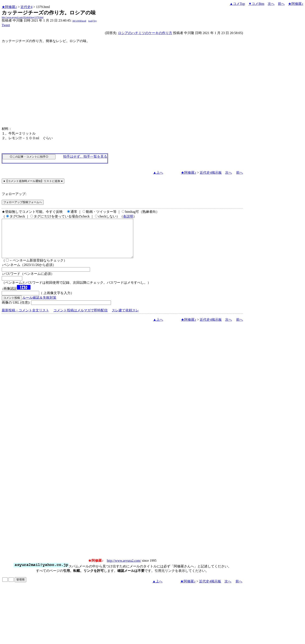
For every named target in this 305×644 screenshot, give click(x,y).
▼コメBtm (256, 4)
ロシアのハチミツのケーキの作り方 (145, 33)
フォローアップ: (14, 194)
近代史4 (26, 7)
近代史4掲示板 (211, 173)
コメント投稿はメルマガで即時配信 (80, 318)
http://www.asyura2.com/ (124, 568)
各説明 (128, 216)
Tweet (6, 25)
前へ (281, 4)
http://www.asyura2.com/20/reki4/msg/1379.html (23, 17)
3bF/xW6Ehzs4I (79, 21)
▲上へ (158, 173)
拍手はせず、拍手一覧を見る (85, 156)
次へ (271, 4)
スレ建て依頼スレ (125, 318)
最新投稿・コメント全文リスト (25, 318)
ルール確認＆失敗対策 (39, 305)
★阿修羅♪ (9, 7)
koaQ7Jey (93, 21)
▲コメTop (237, 4)
